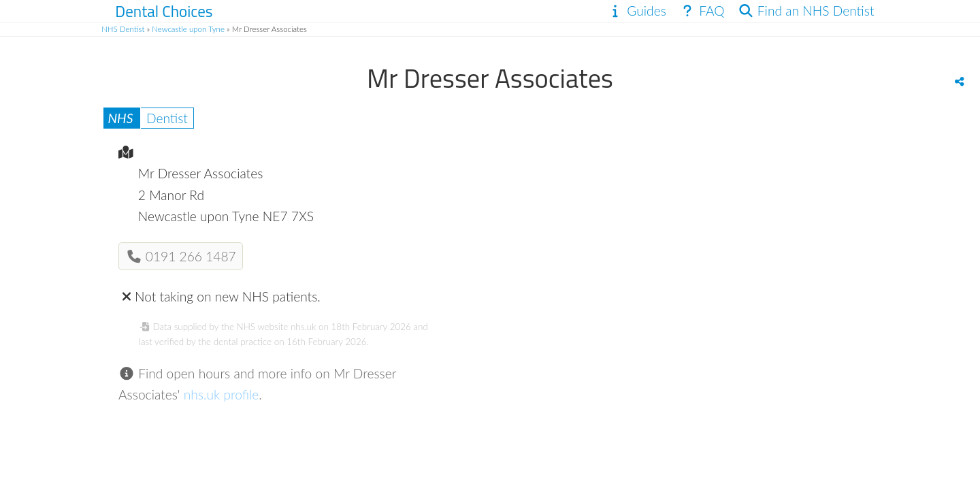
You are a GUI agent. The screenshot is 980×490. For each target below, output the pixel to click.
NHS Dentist (123, 29)
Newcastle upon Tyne (188, 29)
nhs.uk (303, 327)
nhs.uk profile (222, 394)
